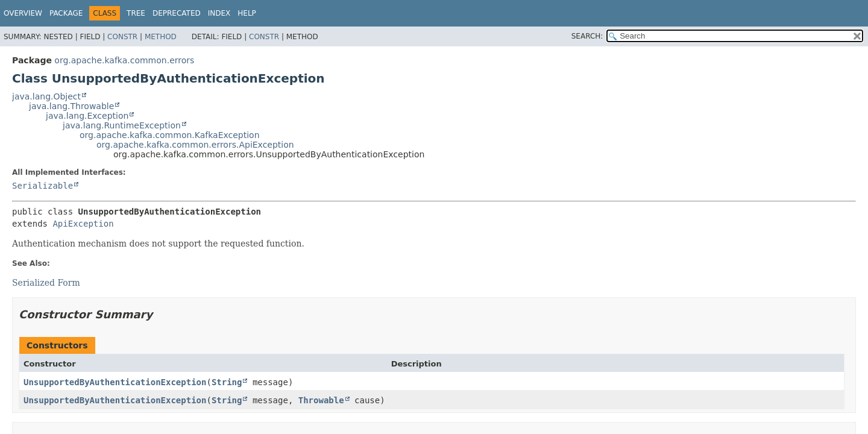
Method (161, 37)
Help (247, 13)
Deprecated (177, 13)
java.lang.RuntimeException (122, 125)
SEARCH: (587, 36)
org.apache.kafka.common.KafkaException (170, 135)
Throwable (321, 400)
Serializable (42, 186)
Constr (122, 37)
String (227, 382)
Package (66, 13)
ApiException (83, 224)
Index (219, 13)
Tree (136, 13)
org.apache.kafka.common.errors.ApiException (195, 145)
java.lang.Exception (87, 116)
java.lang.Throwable (71, 106)
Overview (23, 13)
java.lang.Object (46, 96)
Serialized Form (46, 283)
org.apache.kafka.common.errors (124, 60)
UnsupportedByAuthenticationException (115, 382)
